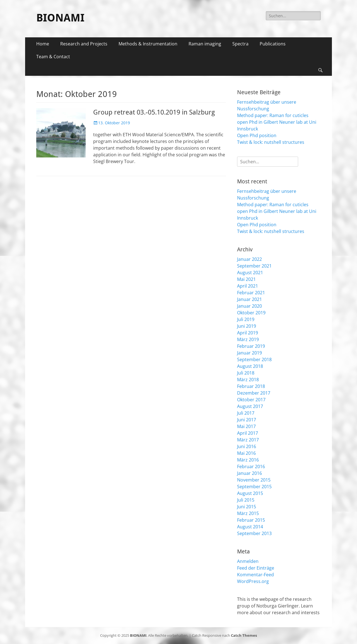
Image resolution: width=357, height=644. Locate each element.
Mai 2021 (246, 279)
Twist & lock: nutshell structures (271, 142)
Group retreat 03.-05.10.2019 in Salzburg (154, 112)
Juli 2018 (246, 373)
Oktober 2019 (251, 313)
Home (43, 44)
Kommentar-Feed (255, 575)
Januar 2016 (249, 473)
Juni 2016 (247, 446)
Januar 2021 (249, 299)
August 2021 (250, 273)
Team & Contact (53, 57)
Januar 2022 (249, 259)
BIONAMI (60, 18)
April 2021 (248, 286)
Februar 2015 (251, 520)
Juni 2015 (247, 507)
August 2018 (250, 366)
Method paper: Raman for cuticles (273, 115)
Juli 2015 (246, 500)
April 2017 (248, 433)
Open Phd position (257, 135)
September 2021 (254, 266)
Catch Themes (244, 635)
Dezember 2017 (254, 393)
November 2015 (254, 480)
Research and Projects (84, 44)
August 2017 (250, 406)
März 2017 (248, 440)
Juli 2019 (246, 319)
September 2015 (254, 487)
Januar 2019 (249, 353)
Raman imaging (205, 44)
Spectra (240, 44)
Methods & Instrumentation (148, 44)
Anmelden (248, 561)
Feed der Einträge (256, 568)
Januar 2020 (249, 306)
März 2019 (248, 339)
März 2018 (248, 380)
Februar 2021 (251, 293)
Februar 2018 (251, 386)
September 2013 (254, 533)
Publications (273, 44)
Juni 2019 (247, 326)
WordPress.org (253, 581)
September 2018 (254, 359)
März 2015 (248, 513)
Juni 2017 (247, 420)
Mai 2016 (246, 453)
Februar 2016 (251, 466)
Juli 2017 (246, 413)
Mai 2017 (246, 426)
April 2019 (248, 333)
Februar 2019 (251, 346)
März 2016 (248, 460)
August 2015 (250, 493)
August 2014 (250, 527)
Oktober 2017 (251, 400)
